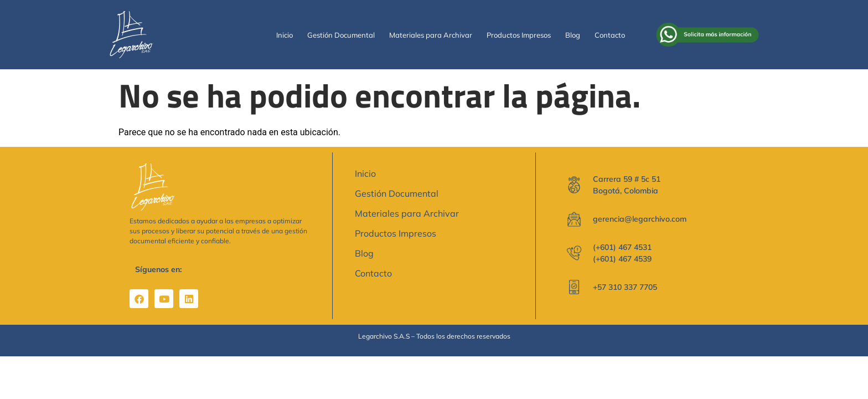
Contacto (610, 35)
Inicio (285, 35)
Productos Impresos (519, 35)
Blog (573, 35)
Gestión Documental (341, 35)
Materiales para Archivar (431, 35)
